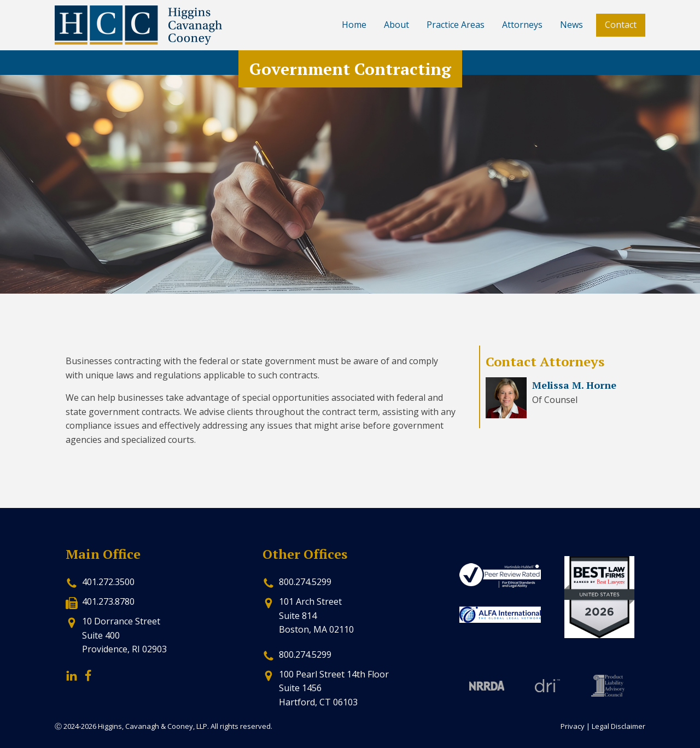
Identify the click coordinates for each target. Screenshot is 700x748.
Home (354, 25)
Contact (621, 25)
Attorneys (522, 25)
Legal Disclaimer (619, 726)
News (571, 25)
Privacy (573, 726)
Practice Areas (456, 25)
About (396, 25)
